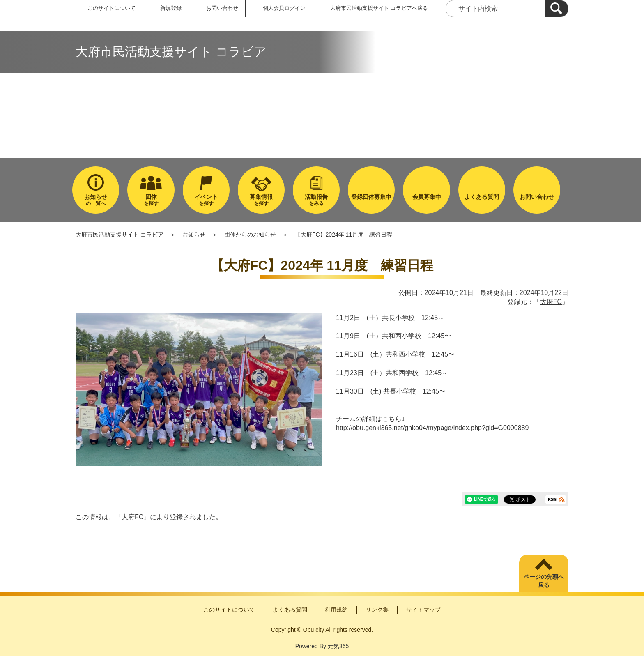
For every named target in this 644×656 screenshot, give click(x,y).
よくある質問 (290, 610)
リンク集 (377, 610)
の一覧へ (96, 200)
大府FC (551, 302)
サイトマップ (423, 610)
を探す (151, 200)
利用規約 (336, 610)
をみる (316, 200)
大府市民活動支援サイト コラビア (120, 235)
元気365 (338, 646)
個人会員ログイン (284, 8)
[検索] (557, 9)
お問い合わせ (222, 8)
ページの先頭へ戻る (544, 581)
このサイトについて (112, 8)
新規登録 (171, 8)
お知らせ (194, 235)
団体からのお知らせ (250, 235)
